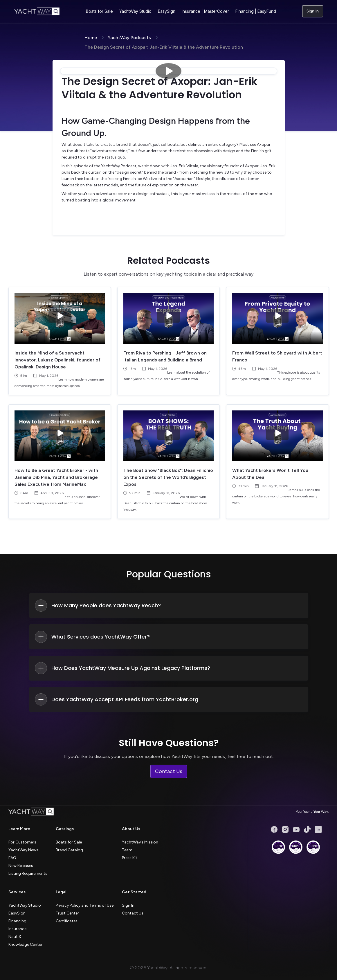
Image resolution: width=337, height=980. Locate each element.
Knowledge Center (25, 944)
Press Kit (130, 858)
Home (91, 38)
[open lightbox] (168, 71)
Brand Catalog (69, 850)
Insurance (17, 929)
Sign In (313, 11)
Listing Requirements (28, 873)
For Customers (22, 842)
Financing (17, 921)
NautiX (15, 937)
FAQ (12, 858)
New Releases (21, 866)
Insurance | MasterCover (205, 11)
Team (127, 850)
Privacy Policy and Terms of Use (85, 905)
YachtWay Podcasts (129, 38)
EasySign (167, 11)
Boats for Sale (99, 11)
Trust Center (67, 913)
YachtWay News (23, 850)
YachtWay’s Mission (140, 842)
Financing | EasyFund (256, 11)
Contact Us (169, 771)
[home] (37, 11)
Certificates (67, 921)
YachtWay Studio (135, 11)
